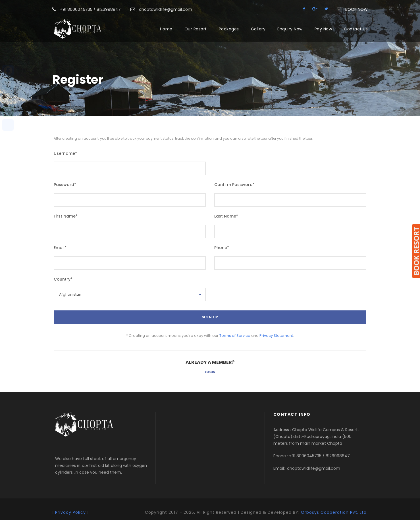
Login (210, 372)
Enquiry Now (290, 29)
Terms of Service (235, 336)
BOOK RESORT (416, 251)
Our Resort (196, 29)
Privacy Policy (70, 512)
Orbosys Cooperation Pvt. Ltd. (334, 512)
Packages (229, 29)
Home (166, 29)
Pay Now (323, 29)
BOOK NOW (356, 9)
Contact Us (356, 29)
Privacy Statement (276, 336)
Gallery (258, 29)
